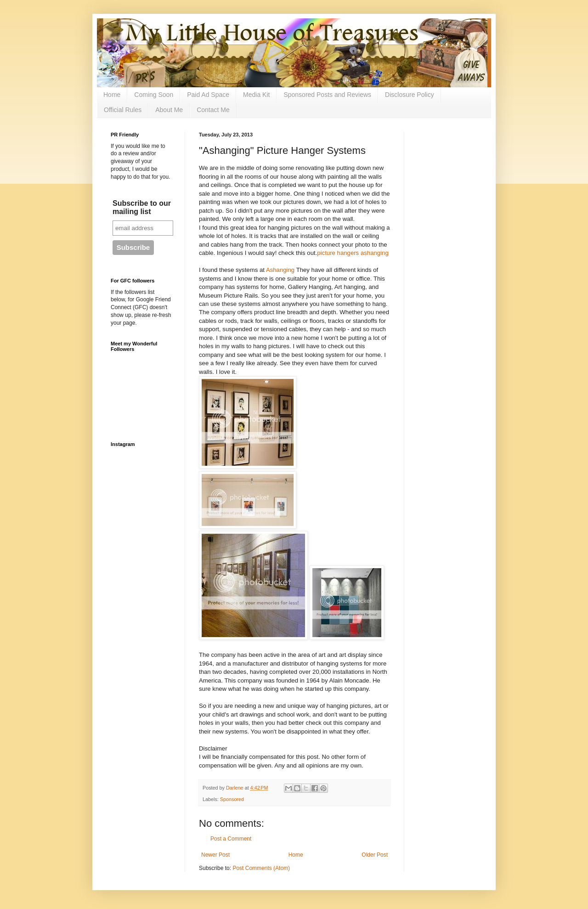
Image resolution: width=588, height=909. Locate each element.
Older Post (375, 855)
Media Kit (256, 95)
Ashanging (280, 270)
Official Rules (123, 110)
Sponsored (232, 799)
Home (112, 95)
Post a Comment (231, 839)
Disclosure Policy (410, 95)
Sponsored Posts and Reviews (327, 95)
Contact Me (213, 110)
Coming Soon (154, 95)
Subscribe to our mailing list (142, 207)
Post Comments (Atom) (261, 868)
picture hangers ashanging (353, 253)
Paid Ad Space (208, 95)
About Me (169, 110)
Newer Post (215, 855)
